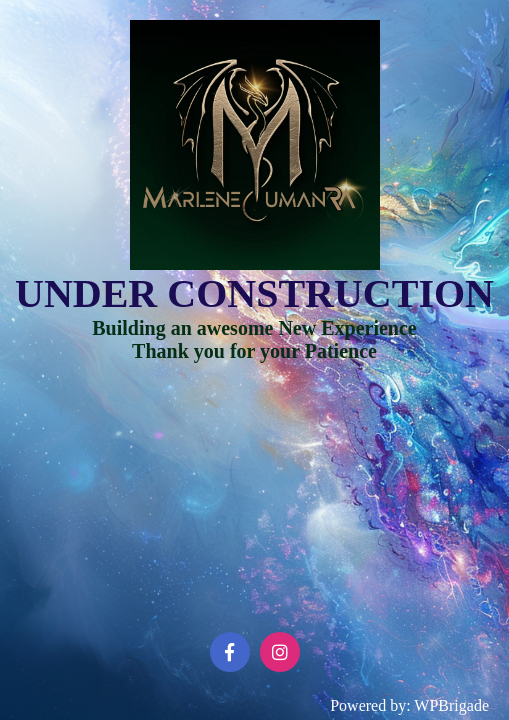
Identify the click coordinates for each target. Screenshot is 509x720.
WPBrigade (451, 705)
